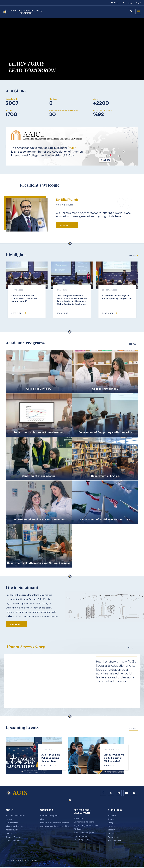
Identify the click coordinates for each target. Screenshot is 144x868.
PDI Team (78, 830)
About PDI (78, 819)
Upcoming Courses (83, 841)
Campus (10, 835)
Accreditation (12, 831)
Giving (111, 823)
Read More (67, 225)
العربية (138, 3)
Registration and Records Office (55, 827)
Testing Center (81, 837)
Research (112, 816)
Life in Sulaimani (13, 842)
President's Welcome (16, 816)
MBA (42, 820)
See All (134, 256)
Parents (111, 827)
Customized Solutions (84, 822)
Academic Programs (49, 816)
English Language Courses (86, 826)
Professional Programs (84, 834)
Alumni (111, 820)
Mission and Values (15, 827)
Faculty (111, 835)
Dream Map (117, 3)
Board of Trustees (14, 838)
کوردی (130, 3)
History (9, 820)
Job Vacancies (115, 842)
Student (112, 831)
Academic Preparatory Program (55, 823)
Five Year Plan (12, 823)
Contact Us (113, 838)
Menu (138, 12)
